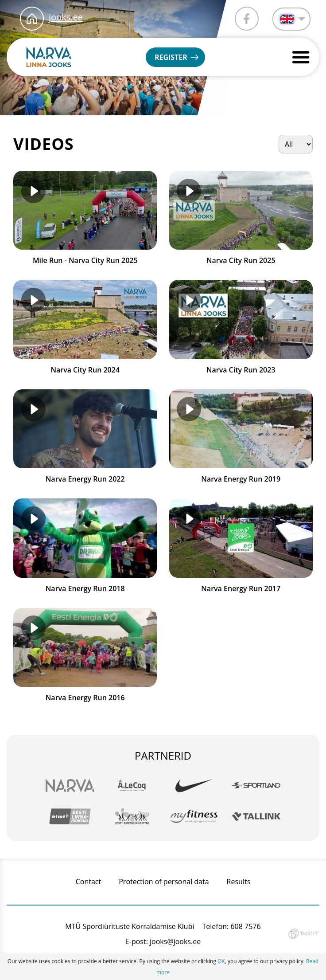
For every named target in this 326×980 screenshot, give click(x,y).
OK (221, 961)
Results (239, 882)
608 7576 (245, 926)
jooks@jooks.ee (175, 941)
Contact (88, 882)
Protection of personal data (164, 882)
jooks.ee (66, 17)
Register (171, 57)
